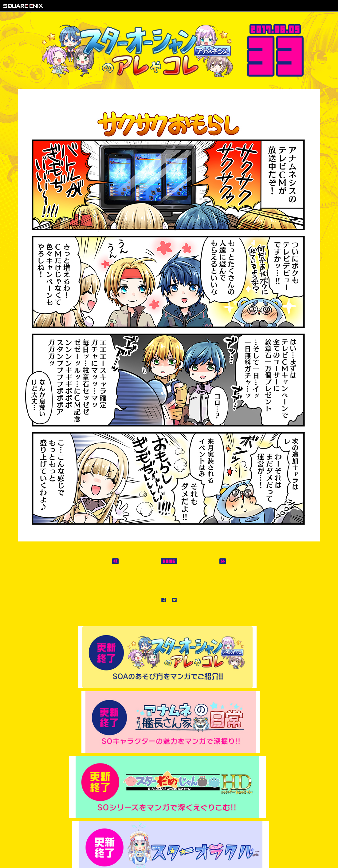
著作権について (129, 847)
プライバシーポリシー (167, 847)
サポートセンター (207, 847)
